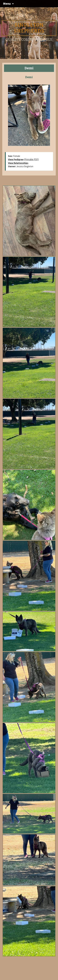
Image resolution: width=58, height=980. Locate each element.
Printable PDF (31, 159)
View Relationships (18, 163)
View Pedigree (16, 159)
